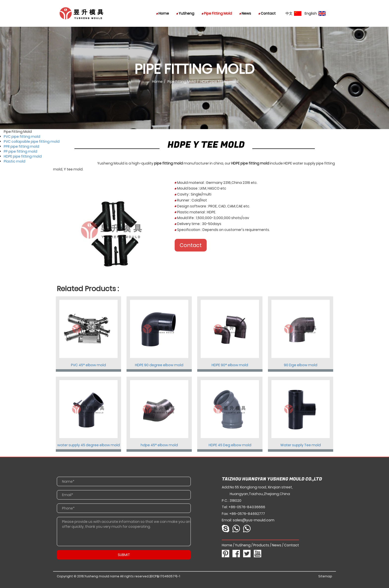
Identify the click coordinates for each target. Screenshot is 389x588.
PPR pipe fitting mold (21, 146)
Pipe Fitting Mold (217, 13)
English (315, 13)
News (245, 13)
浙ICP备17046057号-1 (165, 576)
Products (261, 545)
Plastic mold (15, 161)
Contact (267, 13)
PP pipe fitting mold (20, 151)
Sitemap (325, 576)
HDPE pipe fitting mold (23, 156)
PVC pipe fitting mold (22, 137)
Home (163, 13)
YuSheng (185, 13)
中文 (293, 13)
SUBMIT (124, 555)
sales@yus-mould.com (254, 520)
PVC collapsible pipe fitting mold (32, 141)
